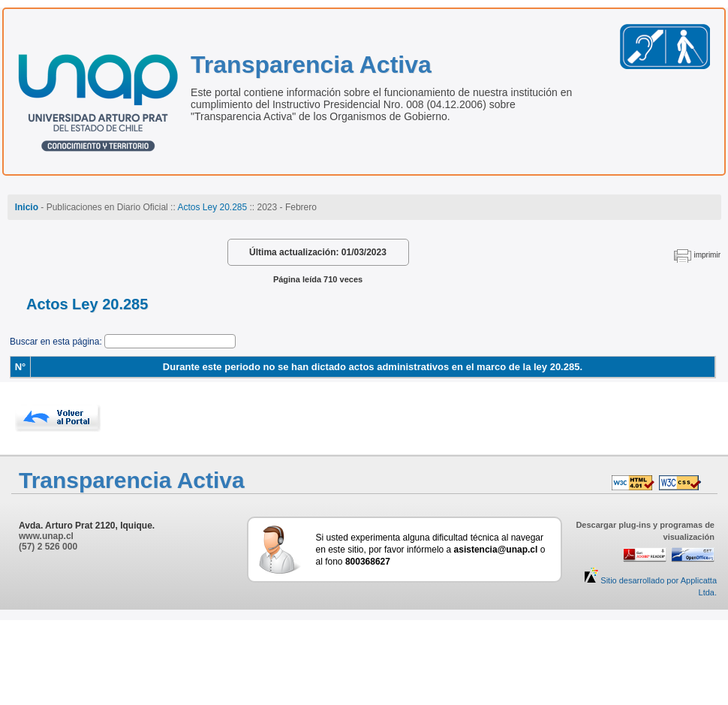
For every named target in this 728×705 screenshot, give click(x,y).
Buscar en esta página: (57, 342)
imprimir (707, 255)
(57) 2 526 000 (48, 547)
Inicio (27, 207)
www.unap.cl (46, 536)
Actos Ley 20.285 (212, 207)
